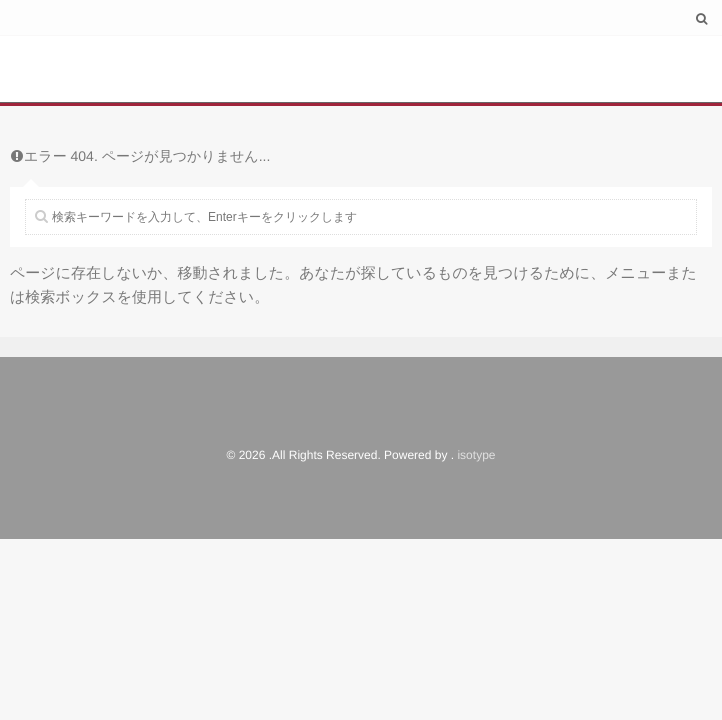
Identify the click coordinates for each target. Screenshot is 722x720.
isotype (476, 455)
